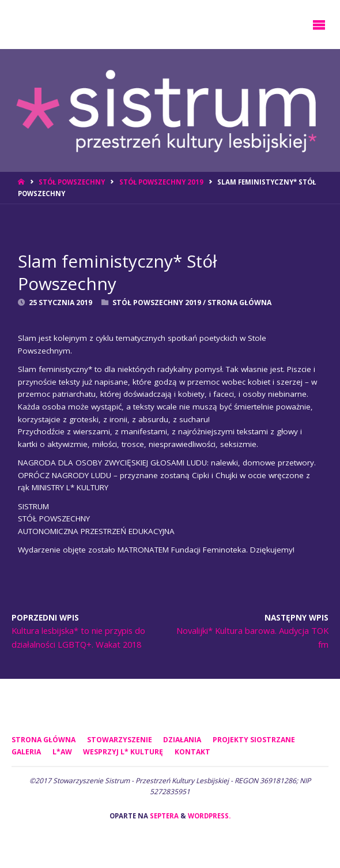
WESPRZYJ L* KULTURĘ (123, 752)
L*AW (62, 752)
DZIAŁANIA (182, 740)
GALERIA (26, 752)
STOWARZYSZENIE (120, 740)
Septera (163, 816)
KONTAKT (192, 752)
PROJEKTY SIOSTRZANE (254, 740)
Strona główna (44, 740)
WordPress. (209, 816)
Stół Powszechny (72, 182)
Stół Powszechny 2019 (161, 182)
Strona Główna (239, 303)
